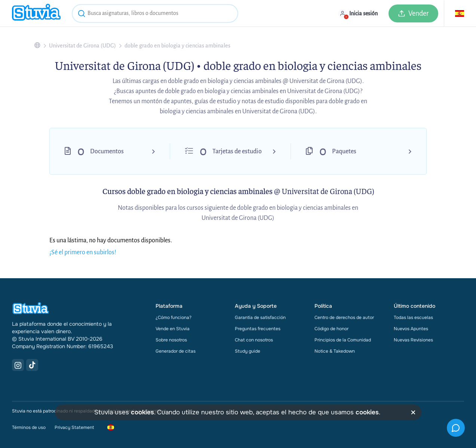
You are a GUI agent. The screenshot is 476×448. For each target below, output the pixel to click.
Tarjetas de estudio (237, 151)
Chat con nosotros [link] (254, 340)
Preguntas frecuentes (258, 329)
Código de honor (331, 329)
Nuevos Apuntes (411, 329)
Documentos (107, 151)
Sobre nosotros (171, 340)
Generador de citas (176, 351)
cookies (142, 412)
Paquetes (344, 151)
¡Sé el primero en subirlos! (83, 252)
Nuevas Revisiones (413, 340)
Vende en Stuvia (173, 329)
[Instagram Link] (18, 365)
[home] (36, 13)
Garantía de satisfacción (260, 317)
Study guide (248, 351)
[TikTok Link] (32, 365)
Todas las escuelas (413, 317)
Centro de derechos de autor (344, 317)
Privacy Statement (74, 427)
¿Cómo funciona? (173, 317)
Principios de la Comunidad (343, 340)
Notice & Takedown (335, 351)
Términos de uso (29, 427)
